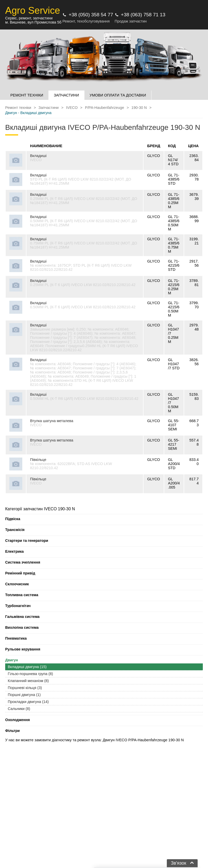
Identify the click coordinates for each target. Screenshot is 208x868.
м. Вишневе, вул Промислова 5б (33, 22)
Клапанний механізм (28, 681)
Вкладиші (38, 156)
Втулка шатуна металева (52, 421)
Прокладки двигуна (28, 702)
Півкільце (38, 460)
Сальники (19, 709)
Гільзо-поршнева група (30, 674)
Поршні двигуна (24, 695)
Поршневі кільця (25, 688)
